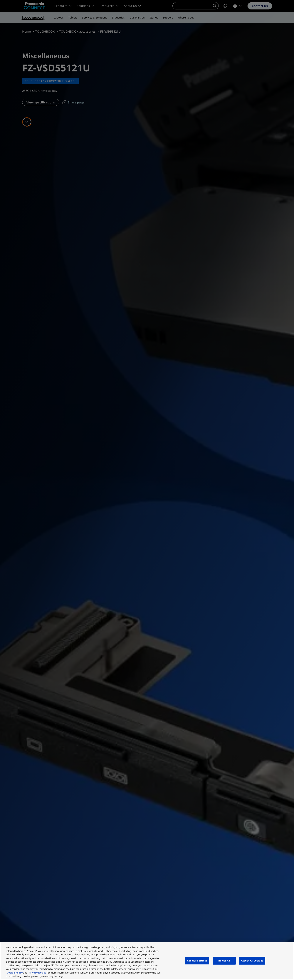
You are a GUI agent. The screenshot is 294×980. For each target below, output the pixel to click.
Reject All (224, 961)
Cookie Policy (15, 973)
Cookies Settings (197, 961)
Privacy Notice (38, 973)
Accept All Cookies (252, 961)
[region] (147, 961)
